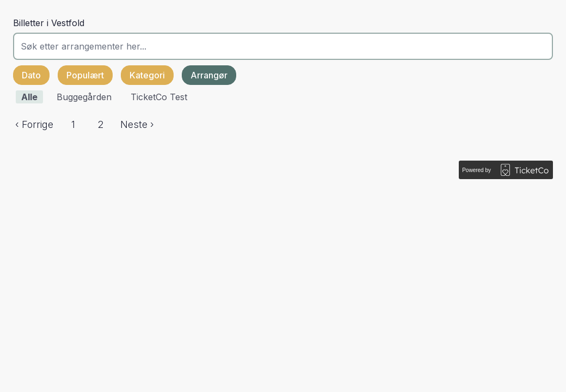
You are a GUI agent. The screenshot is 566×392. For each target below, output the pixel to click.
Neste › (137, 124)
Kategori (147, 75)
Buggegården (84, 97)
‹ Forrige (34, 124)
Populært (85, 75)
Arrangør (209, 75)
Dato (31, 75)
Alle (29, 97)
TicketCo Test (159, 97)
